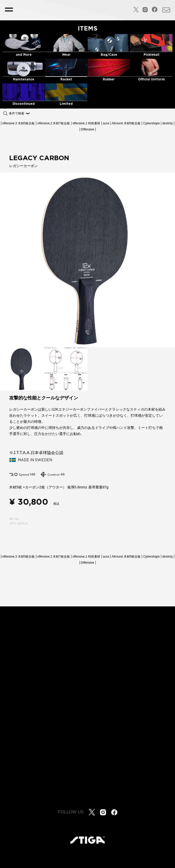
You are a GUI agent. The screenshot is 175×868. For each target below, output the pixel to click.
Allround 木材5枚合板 (126, 123)
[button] (170, 260)
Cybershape (151, 123)
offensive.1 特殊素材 (86, 123)
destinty (167, 123)
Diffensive (87, 129)
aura (106, 123)
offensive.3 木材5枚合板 (19, 123)
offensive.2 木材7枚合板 (54, 123)
